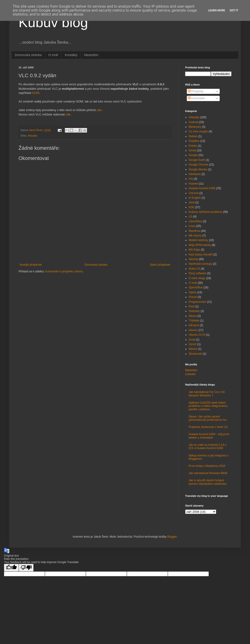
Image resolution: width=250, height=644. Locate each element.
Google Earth (197, 160)
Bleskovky (195, 127)
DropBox (194, 141)
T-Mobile (194, 321)
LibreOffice (195, 221)
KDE (192, 207)
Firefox (193, 146)
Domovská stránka (28, 55)
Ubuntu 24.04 (197, 335)
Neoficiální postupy (200, 264)
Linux (192, 226)
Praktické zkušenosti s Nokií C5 (208, 427)
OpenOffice (196, 287)
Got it (234, 10)
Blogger (172, 537)
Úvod (192, 340)
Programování (197, 302)
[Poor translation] (26, 568)
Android (193, 122)
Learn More (217, 10)
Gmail (192, 150)
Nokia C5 (194, 269)
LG (191, 217)
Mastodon (91, 55)
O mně (53, 55)
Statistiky (194, 311)
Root (192, 306)
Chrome (194, 193)
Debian (193, 136)
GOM (36, 93)
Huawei (193, 184)
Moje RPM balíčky (200, 245)
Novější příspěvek (31, 265)
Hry (191, 179)
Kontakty (71, 55)
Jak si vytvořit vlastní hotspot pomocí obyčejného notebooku (208, 482)
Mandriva (194, 231)
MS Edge (194, 250)
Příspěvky (196, 91)
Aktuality (33, 136)
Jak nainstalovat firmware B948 (208, 473)
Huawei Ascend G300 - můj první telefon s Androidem (209, 436)
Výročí (193, 344)
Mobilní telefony (198, 240)
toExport (194, 325)
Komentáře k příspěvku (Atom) (64, 271)
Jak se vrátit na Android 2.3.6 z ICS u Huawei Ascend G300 (208, 446)
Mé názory (195, 236)
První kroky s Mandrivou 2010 (207, 466)
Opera (192, 292)
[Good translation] (11, 568)
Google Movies (198, 169)
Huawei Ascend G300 (202, 188)
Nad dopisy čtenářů (201, 255)
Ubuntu (193, 330)
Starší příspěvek (160, 265)
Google (193, 155)
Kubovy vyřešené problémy (205, 212)
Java (192, 202)
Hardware (195, 174)
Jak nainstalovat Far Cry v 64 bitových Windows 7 (207, 394)
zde (99, 110)
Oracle (193, 297)
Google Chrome (198, 165)
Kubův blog (53, 22)
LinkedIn (190, 374)
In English (195, 198)
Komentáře (196, 98)
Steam (193, 316)
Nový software (197, 273)
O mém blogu (197, 278)
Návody (193, 259)
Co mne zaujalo (198, 131)
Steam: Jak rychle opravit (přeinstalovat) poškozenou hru (208, 418)
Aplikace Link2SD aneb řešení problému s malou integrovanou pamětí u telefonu (208, 406)
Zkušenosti (195, 354)
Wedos (193, 349)
